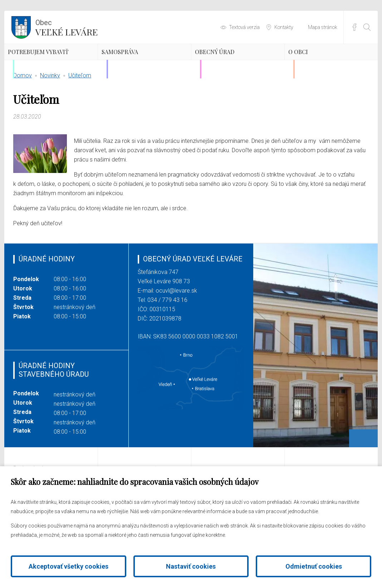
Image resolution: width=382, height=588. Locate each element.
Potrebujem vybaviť (46, 69)
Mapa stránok (323, 27)
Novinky (50, 109)
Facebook (354, 27)
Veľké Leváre (67, 27)
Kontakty (284, 27)
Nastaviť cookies (191, 566)
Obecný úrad (236, 63)
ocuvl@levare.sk (176, 324)
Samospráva (140, 63)
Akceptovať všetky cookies (68, 566)
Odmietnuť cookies (314, 566)
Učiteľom (80, 109)
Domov (23, 109)
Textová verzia (244, 27)
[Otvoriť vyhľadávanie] (367, 27)
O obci (314, 63)
